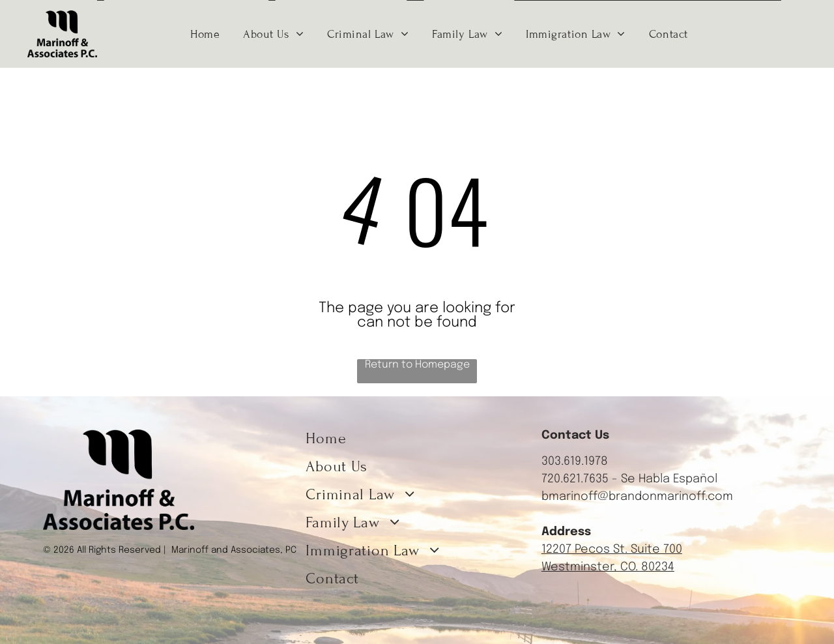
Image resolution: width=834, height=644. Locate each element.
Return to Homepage (417, 365)
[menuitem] (205, 34)
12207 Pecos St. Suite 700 (612, 549)
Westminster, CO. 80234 (608, 567)
